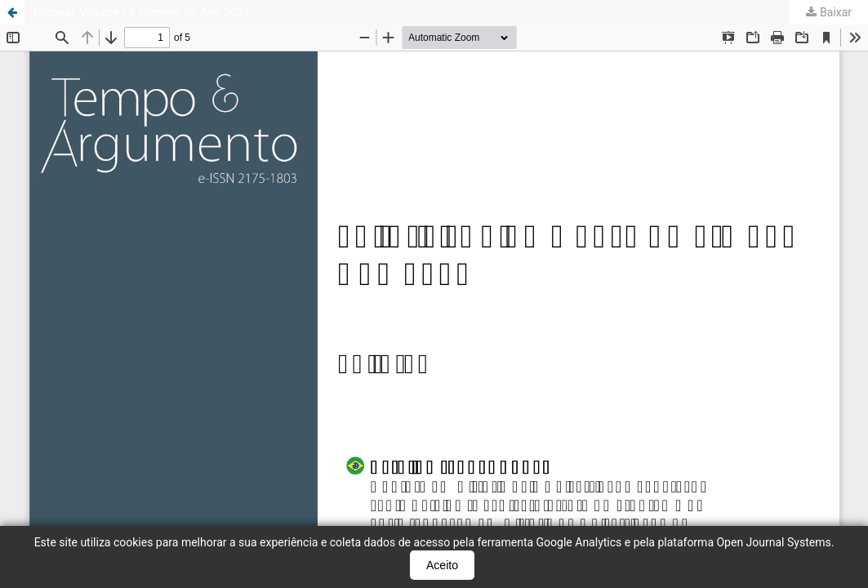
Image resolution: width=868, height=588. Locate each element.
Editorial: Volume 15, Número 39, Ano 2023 (141, 12)
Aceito (442, 565)
